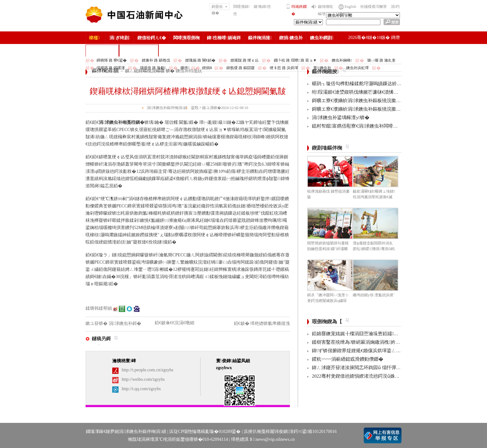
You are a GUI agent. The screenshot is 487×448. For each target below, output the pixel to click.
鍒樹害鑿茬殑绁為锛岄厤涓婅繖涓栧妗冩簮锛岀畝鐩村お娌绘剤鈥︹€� (388, 342)
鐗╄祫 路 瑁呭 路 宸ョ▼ (295, 60)
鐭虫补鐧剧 (322, 38)
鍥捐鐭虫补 (291, 38)
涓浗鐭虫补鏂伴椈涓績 (167, 108)
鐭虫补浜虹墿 (357, 68)
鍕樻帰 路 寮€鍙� (112, 60)
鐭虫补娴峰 (342, 60)
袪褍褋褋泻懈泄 (374, 7)
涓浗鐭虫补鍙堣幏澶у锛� (341, 117)
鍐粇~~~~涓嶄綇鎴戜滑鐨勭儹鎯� (348, 359)
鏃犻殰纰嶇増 (325, 10)
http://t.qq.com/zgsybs (141, 389)
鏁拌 (185, 68)
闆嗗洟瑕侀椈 (186, 38)
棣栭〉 (96, 38)
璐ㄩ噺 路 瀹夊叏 (381, 60)
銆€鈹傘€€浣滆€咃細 (174, 323)
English (350, 7)
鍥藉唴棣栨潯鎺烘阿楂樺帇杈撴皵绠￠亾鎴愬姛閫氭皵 (188, 91)
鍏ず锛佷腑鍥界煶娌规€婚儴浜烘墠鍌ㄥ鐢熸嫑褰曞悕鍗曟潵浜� (381, 351)
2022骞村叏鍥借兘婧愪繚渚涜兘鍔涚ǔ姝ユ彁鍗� (363, 376)
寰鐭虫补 (322, 68)
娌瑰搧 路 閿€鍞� (200, 60)
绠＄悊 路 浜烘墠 (284, 68)
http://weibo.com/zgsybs (143, 379)
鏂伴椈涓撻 (260, 38)
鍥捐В (207, 68)
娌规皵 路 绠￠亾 (245, 60)
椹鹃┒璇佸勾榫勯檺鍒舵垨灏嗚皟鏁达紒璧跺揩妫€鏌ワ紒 (372, 84)
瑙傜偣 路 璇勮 (153, 68)
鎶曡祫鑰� (220, 7)
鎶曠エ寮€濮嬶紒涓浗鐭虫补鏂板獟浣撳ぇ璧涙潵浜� (368, 101)
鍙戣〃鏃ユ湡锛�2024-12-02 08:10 (219, 108)
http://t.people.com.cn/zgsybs (147, 370)
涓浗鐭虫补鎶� (139, 50)
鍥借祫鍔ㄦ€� (152, 38)
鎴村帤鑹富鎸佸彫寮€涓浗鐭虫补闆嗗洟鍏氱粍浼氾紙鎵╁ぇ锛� (381, 126)
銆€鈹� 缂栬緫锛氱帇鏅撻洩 (262, 323)
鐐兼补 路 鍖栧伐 (156, 60)
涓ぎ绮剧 (120, 38)
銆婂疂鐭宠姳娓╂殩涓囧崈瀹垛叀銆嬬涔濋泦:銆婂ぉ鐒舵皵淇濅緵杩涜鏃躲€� (396, 334)
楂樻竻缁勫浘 (102, 50)
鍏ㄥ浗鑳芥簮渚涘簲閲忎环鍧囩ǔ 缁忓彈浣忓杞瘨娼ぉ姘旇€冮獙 (381, 368)
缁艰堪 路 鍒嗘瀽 (111, 68)
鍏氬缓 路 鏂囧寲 (241, 68)
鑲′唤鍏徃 (262, 7)
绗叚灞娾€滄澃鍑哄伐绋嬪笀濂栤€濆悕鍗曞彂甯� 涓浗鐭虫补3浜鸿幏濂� (391, 92)
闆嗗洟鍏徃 (241, 10)
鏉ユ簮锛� (97, 323)
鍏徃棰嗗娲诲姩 (224, 38)
